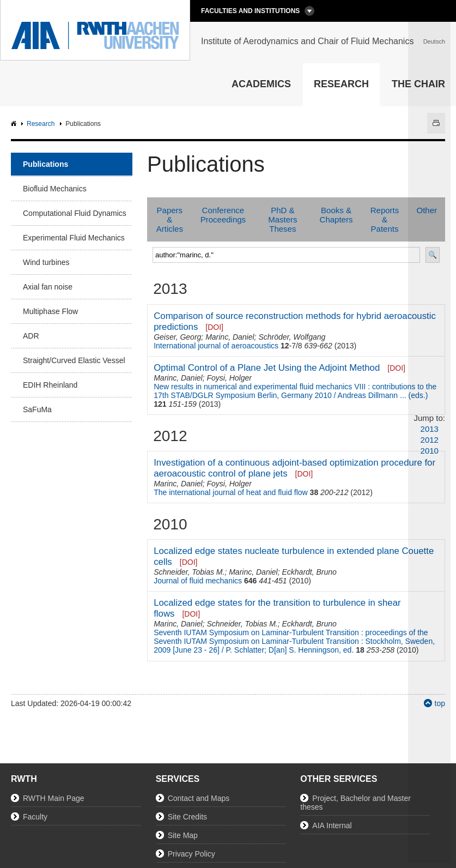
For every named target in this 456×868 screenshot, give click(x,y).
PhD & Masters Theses (282, 219)
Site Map (183, 835)
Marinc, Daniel (230, 337)
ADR (31, 336)
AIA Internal (332, 825)
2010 (430, 451)
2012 (430, 440)
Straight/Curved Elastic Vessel (74, 360)
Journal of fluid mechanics (198, 581)
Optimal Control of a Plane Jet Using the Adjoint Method (267, 368)
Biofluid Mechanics (55, 189)
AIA (15, 124)
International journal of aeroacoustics (216, 346)
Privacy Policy (191, 854)
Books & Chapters (336, 215)
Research (341, 84)
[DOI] (214, 327)
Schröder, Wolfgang (292, 337)
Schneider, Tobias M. (189, 572)
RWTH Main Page (54, 798)
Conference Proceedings (223, 215)
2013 (430, 429)
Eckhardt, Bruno (309, 572)
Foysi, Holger (229, 378)
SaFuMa (37, 409)
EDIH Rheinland (50, 385)
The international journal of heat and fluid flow (231, 492)
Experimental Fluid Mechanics (74, 238)
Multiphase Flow (50, 311)
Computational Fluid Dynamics (75, 213)
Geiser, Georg (177, 337)
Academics (261, 84)
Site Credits (187, 817)
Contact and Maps (199, 798)
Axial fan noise (48, 287)
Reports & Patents (385, 219)
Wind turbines (46, 262)
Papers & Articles (170, 219)
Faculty (35, 817)
